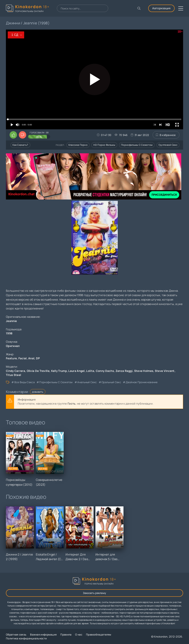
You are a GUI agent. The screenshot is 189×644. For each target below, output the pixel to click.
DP (38, 358)
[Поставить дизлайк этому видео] (23, 135)
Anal (31, 358)
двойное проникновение (142, 382)
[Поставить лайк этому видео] (13, 135)
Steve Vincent (165, 371)
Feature (11, 358)
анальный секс (87, 382)
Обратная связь (16, 634)
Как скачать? (20, 145)
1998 (9, 333)
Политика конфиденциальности (26, 638)
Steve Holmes (144, 371)
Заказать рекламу (95, 593)
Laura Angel (76, 371)
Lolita (90, 371)
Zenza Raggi (124, 371)
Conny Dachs (105, 371)
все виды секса (25, 382)
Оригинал (13, 346)
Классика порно (78, 145)
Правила (66, 634)
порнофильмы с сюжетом (56, 382)
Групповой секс (168, 145)
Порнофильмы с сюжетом (137, 145)
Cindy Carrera (16, 371)
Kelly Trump (59, 371)
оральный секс (111, 382)
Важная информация (43, 634)
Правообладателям (99, 634)
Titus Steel (13, 375)
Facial (23, 358)
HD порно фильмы (104, 145)
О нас (79, 634)
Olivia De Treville (38, 371)
